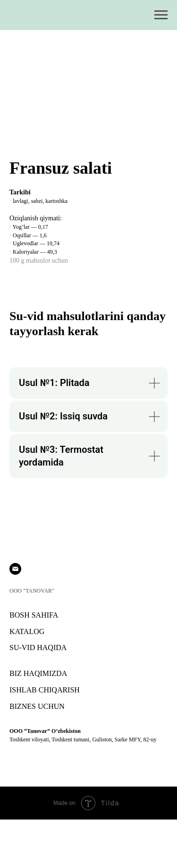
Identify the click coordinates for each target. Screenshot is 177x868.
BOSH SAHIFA (34, 615)
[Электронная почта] (15, 569)
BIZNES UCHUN (37, 706)
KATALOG (27, 631)
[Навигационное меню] (161, 15)
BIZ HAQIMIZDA (38, 673)
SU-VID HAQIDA (38, 647)
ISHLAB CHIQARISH (45, 690)
